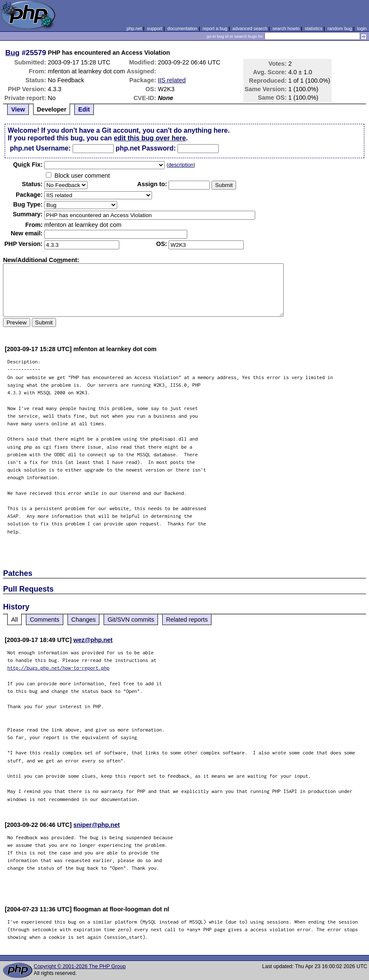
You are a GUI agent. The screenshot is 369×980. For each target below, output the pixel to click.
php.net (134, 28)
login (362, 28)
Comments (45, 620)
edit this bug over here (150, 138)
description (181, 165)
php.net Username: (40, 148)
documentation (182, 28)
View (18, 109)
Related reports (187, 620)
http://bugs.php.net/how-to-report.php (58, 668)
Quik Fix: (28, 165)
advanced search (250, 28)
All (14, 620)
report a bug (215, 28)
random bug (340, 28)
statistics (314, 28)
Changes (84, 620)
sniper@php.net (97, 825)
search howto (286, 28)
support (155, 28)
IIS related (172, 80)
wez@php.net (93, 640)
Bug (13, 53)
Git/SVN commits (131, 620)
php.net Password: (146, 148)
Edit (84, 109)
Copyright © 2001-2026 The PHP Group (80, 966)
